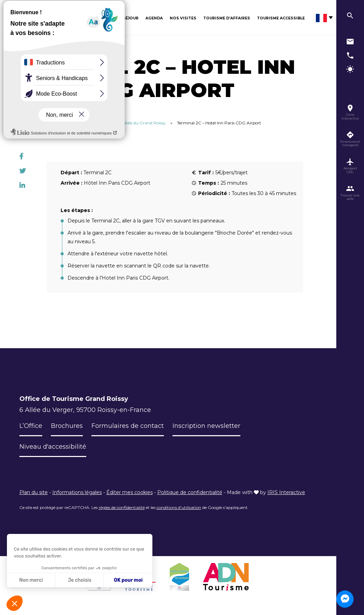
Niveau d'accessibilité (53, 447)
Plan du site (34, 492)
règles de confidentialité (122, 507)
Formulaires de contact (128, 426)
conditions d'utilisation (179, 507)
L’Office (31, 426)
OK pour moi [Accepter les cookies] (128, 580)
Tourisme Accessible (281, 18)
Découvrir (92, 18)
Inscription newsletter (206, 426)
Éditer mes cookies (130, 492)
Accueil (26, 123)
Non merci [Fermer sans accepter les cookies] (31, 580)
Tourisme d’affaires (227, 18)
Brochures (67, 426)
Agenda (154, 18)
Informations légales (77, 492)
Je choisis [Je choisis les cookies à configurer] (80, 580)
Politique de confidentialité (190, 492)
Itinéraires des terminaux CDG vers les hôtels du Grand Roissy (105, 123)
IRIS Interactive (286, 492)
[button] (15, 603)
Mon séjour (125, 18)
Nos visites (183, 18)
